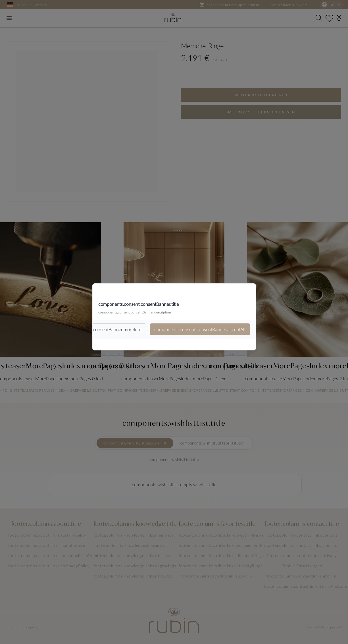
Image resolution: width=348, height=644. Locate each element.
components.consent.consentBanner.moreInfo (96, 329)
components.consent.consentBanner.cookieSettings (210, 354)
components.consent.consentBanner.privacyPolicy (130, 354)
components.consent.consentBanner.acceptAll (200, 329)
